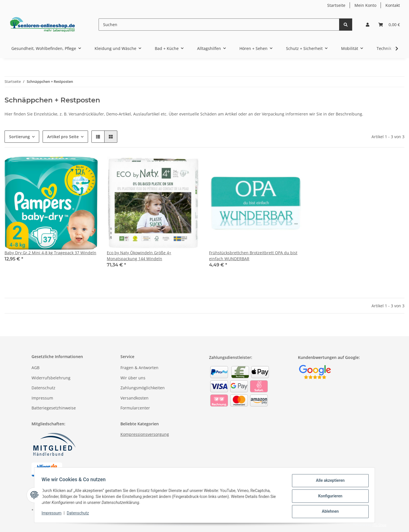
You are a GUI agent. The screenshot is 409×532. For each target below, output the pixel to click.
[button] (368, 25)
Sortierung (19, 137)
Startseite (336, 5)
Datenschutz (43, 388)
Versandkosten (134, 398)
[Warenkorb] (389, 25)
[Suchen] (219, 25)
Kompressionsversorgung (145, 434)
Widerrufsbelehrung (51, 378)
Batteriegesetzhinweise (54, 408)
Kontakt (393, 5)
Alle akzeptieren (328, 482)
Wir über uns (133, 378)
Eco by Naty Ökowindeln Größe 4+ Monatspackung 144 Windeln (139, 256)
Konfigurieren (328, 497)
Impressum (42, 398)
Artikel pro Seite (63, 137)
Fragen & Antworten (139, 368)
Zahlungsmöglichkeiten (143, 388)
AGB (36, 368)
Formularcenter (135, 408)
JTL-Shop (379, 525)
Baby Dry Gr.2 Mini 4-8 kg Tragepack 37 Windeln (50, 253)
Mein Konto (365, 5)
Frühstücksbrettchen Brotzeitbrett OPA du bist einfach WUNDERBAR (253, 256)
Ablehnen (328, 512)
